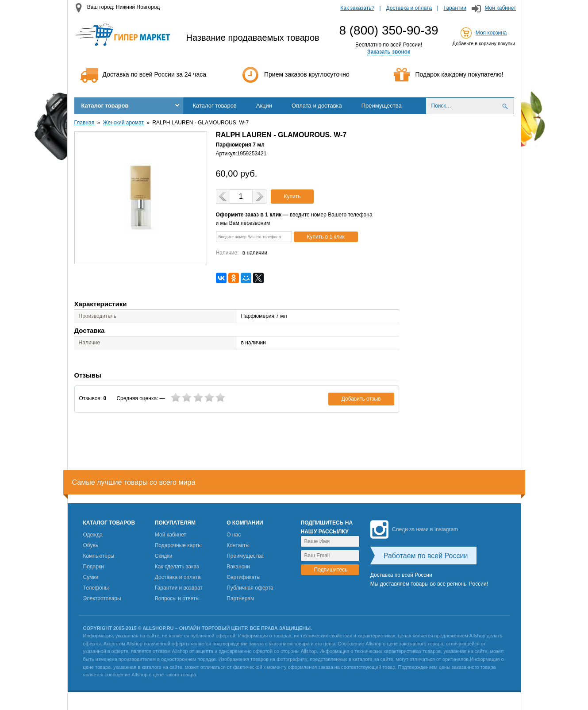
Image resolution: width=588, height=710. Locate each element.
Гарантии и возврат (179, 588)
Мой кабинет (500, 8)
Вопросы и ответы (177, 598)
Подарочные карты (178, 545)
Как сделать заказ (177, 567)
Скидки (164, 556)
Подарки (94, 567)
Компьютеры (99, 556)
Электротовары (102, 598)
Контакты (238, 545)
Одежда (93, 535)
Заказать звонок (389, 52)
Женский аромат (123, 123)
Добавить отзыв (361, 399)
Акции (264, 106)
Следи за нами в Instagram (414, 529)
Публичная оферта (250, 588)
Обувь (91, 545)
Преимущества (382, 106)
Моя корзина (491, 33)
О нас (234, 535)
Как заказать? (357, 8)
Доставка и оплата (409, 8)
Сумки (91, 577)
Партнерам (240, 598)
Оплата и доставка (317, 106)
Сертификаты (244, 577)
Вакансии (238, 567)
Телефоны (96, 588)
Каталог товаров (105, 106)
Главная (85, 123)
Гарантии (455, 8)
